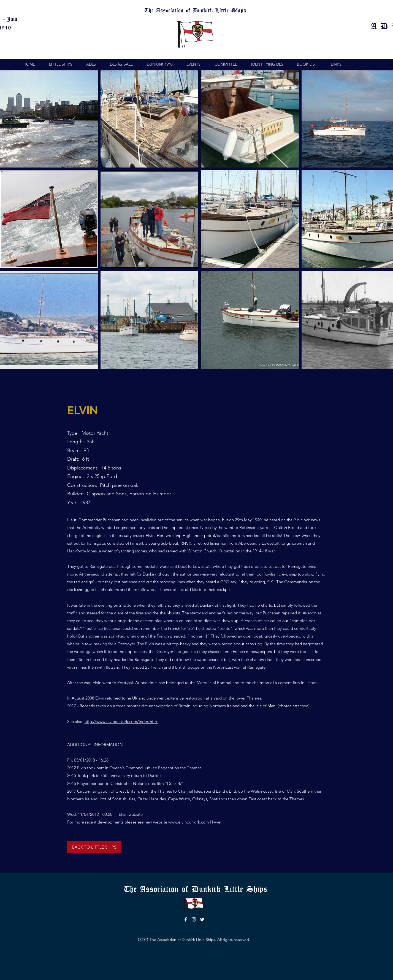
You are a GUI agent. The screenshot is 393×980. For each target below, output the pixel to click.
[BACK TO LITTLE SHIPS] (94, 847)
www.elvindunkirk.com (189, 822)
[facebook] (186, 919)
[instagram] (194, 919)
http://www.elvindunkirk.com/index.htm (121, 721)
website (136, 814)
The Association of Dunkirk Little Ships (197, 889)
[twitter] (202, 919)
